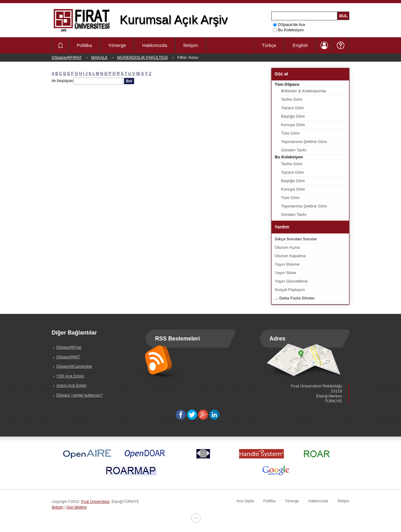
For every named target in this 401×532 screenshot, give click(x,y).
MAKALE (99, 57)
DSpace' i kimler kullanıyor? (80, 395)
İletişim (191, 45)
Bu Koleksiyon (288, 30)
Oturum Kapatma (290, 256)
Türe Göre (290, 133)
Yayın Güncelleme (291, 281)
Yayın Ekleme (287, 264)
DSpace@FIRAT (67, 57)
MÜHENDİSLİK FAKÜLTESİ (143, 57)
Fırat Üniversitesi (95, 502)
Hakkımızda (155, 45)
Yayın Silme (285, 273)
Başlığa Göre (293, 116)
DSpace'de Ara (289, 25)
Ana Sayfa (245, 501)
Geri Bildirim (77, 507)
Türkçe (269, 45)
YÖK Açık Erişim (70, 376)
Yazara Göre (292, 108)
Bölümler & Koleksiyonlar (304, 91)
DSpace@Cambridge (74, 366)
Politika (84, 45)
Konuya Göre (293, 125)
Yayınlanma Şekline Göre (304, 142)
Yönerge (117, 45)
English (300, 45)
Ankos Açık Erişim (71, 386)
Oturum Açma (287, 247)
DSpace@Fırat (69, 347)
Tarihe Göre (292, 99)
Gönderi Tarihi (294, 150)
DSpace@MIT (68, 357)
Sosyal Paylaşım (290, 290)
